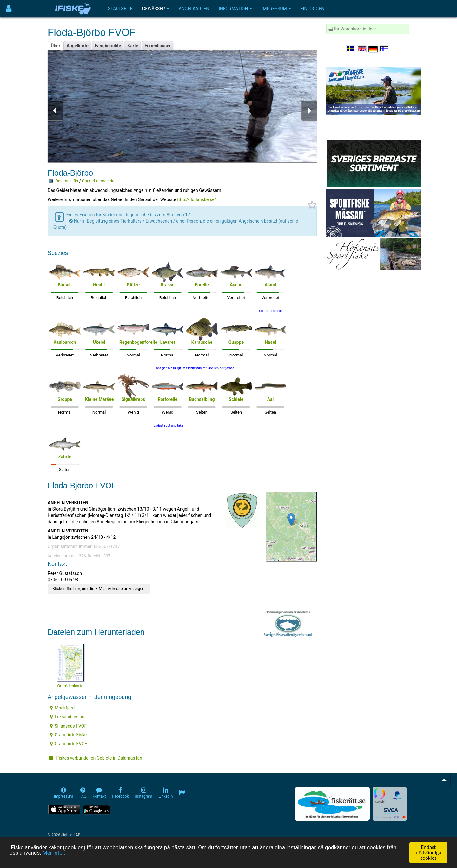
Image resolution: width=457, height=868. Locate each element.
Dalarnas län (67, 181)
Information (235, 9)
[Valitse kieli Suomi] (385, 49)
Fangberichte (108, 46)
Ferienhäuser (158, 46)
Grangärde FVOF (69, 744)
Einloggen (313, 9)
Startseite (120, 9)
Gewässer (156, 9)
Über (56, 46)
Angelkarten (194, 9)
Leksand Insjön (67, 717)
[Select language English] (362, 49)
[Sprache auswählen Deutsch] (374, 49)
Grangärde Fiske (68, 735)
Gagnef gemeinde (98, 181)
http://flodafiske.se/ (197, 199)
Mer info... (55, 853)
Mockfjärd (62, 708)
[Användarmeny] (9, 9)
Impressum (276, 9)
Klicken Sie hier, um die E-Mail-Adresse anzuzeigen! (99, 588)
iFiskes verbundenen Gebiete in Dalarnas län (96, 758)
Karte (133, 46)
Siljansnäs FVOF (68, 726)
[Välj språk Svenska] (351, 49)
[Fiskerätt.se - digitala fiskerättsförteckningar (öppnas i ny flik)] (332, 804)
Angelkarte (78, 46)
